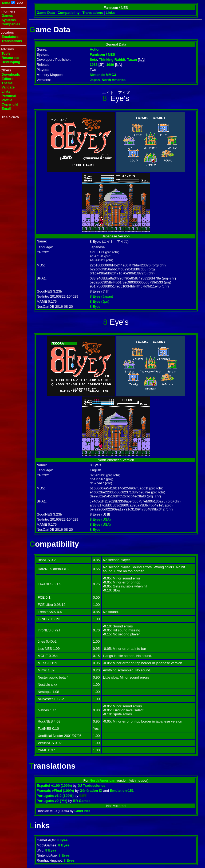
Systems (9, 20)
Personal (9, 96)
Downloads (11, 74)
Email (6, 109)
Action (95, 49)
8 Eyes (95, 307)
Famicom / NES (102, 54)
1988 (94, 65)
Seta (93, 60)
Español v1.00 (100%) (54, 786)
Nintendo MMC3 (103, 75)
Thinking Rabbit (112, 60)
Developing (11, 62)
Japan (95, 80)
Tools (6, 53)
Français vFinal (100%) (55, 791)
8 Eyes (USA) (100, 519)
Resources (10, 58)
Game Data (46, 13)
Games (7, 16)
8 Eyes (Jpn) (99, 301)
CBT (83, 796)
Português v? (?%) (52, 801)
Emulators (10, 37)
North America (114, 80)
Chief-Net (82, 811)
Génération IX (91, 791)
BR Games (82, 801)
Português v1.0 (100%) (55, 796)
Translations (12, 41)
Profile (7, 100)
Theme (7, 83)
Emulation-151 (122, 791)
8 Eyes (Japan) (101, 296)
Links (6, 92)
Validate (8, 87)
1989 (110, 65)
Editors (8, 79)
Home (5, 3)
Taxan (132, 60)
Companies (11, 24)
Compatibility (69, 13)
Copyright (10, 104)
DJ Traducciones (91, 786)
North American (102, 780)
